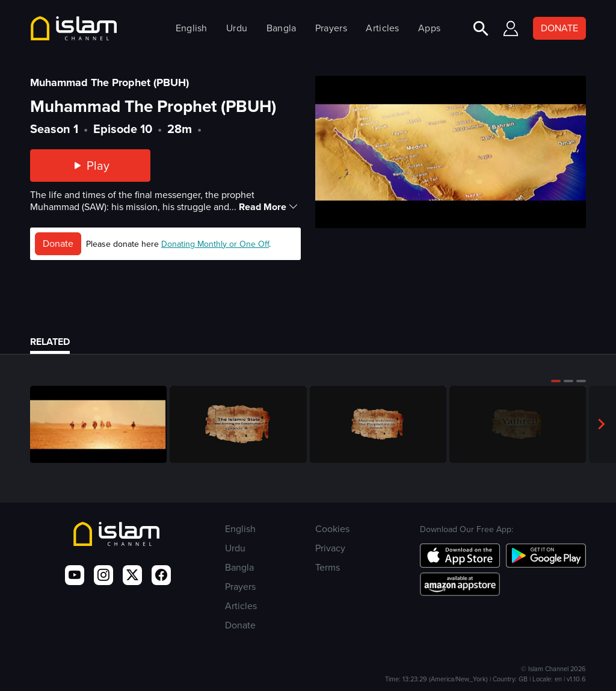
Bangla (282, 28)
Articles (382, 28)
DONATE (559, 28)
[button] (556, 381)
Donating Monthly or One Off (215, 244)
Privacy (330, 548)
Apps (429, 28)
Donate (58, 243)
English (192, 28)
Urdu (237, 28)
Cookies (332, 529)
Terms (328, 567)
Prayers (331, 28)
